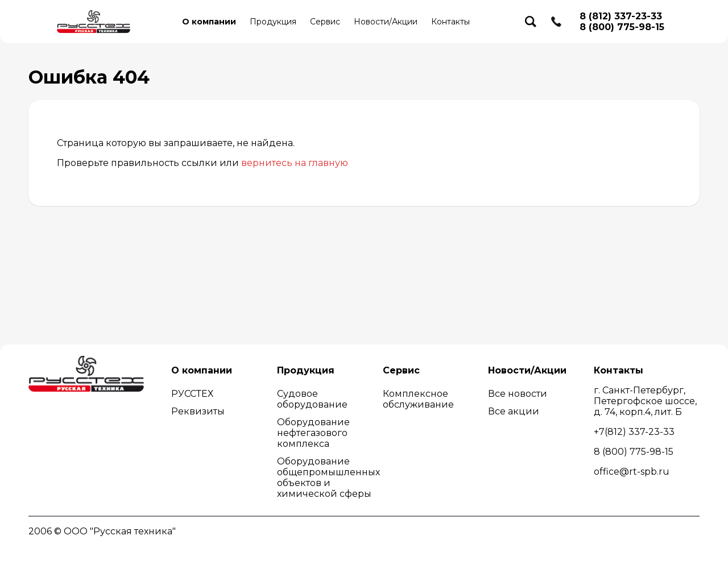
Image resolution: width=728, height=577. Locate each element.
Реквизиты (198, 411)
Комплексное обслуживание (418, 399)
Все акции (514, 411)
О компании (209, 22)
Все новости (518, 394)
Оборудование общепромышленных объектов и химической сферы (328, 478)
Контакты (450, 22)
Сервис (325, 22)
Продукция (273, 22)
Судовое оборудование (312, 399)
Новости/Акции (386, 22)
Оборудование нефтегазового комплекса (313, 433)
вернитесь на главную (295, 163)
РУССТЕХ (192, 394)
